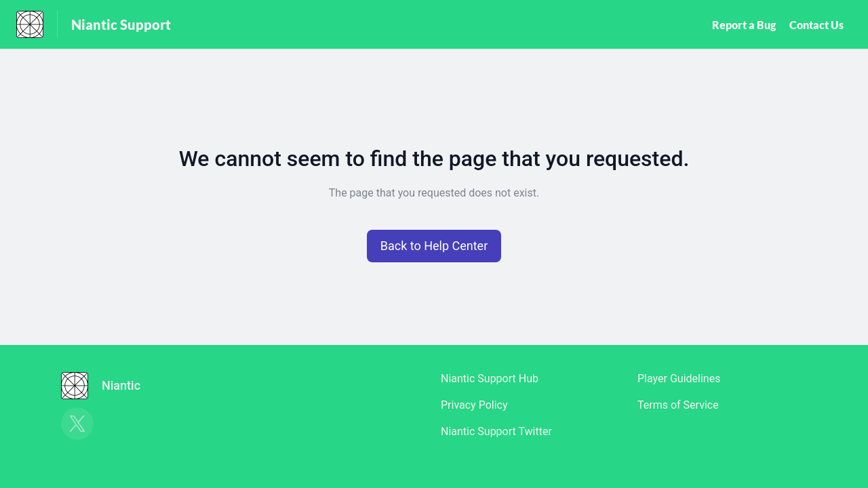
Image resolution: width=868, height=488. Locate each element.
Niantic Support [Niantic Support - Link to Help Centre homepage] (121, 24)
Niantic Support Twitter (496, 431)
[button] (434, 246)
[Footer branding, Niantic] (107, 386)
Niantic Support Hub (490, 379)
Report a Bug (744, 25)
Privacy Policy (474, 405)
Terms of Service (678, 405)
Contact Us (816, 25)
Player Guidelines (679, 379)
